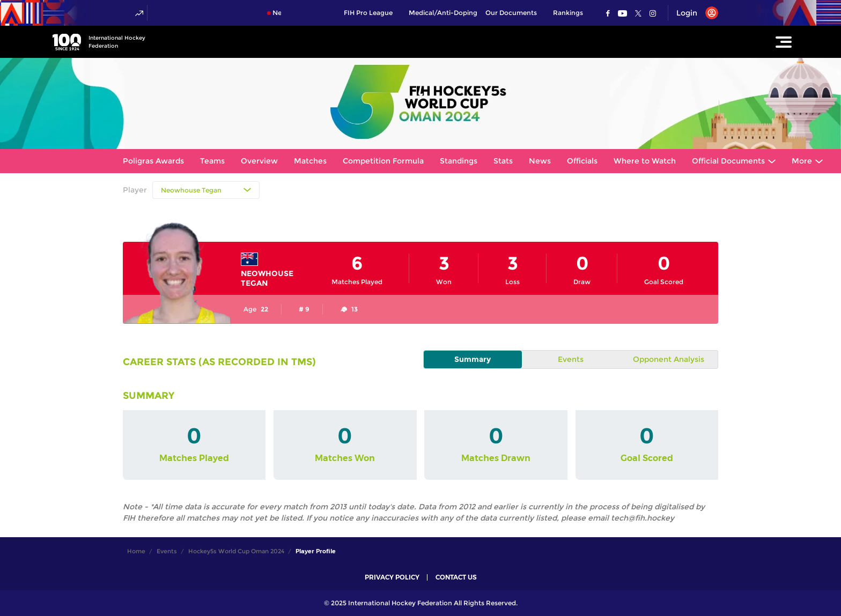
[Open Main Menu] (784, 42)
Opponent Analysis (669, 359)
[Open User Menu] (693, 13)
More (802, 161)
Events (571, 359)
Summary (473, 359)
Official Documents (728, 161)
